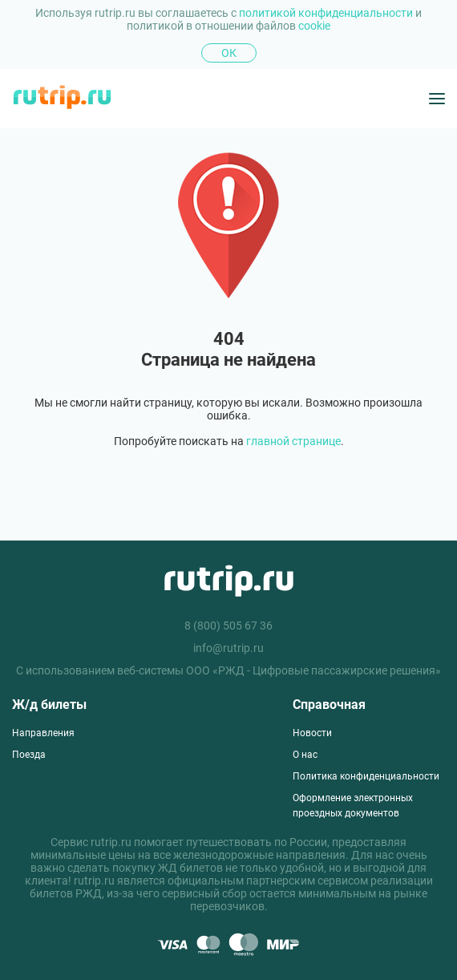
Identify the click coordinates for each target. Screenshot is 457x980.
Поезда (29, 755)
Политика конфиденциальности (366, 776)
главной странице (293, 441)
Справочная (329, 705)
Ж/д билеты (49, 705)
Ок (229, 53)
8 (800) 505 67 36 (228, 626)
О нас (305, 755)
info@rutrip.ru (228, 648)
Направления (43, 733)
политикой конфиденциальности (327, 13)
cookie (314, 26)
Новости (312, 733)
